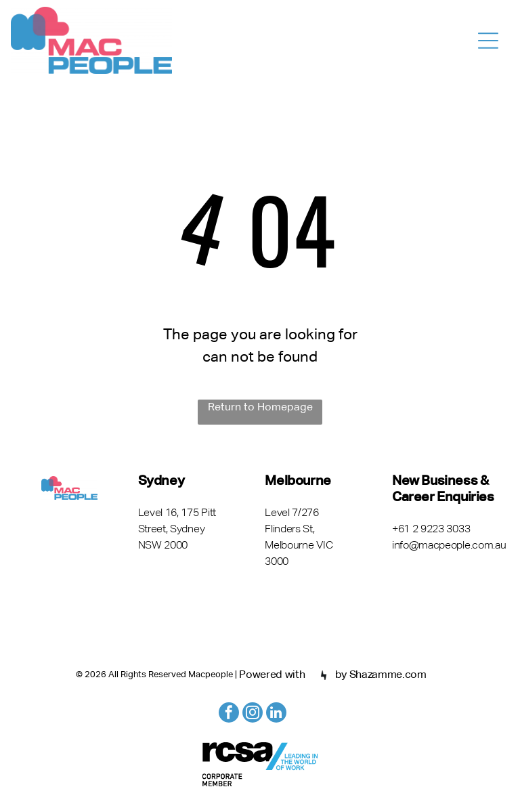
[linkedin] (276, 714)
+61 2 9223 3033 (431, 530)
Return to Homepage (260, 408)
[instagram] (253, 714)
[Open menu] (488, 41)
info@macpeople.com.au (449, 546)
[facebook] (229, 714)
